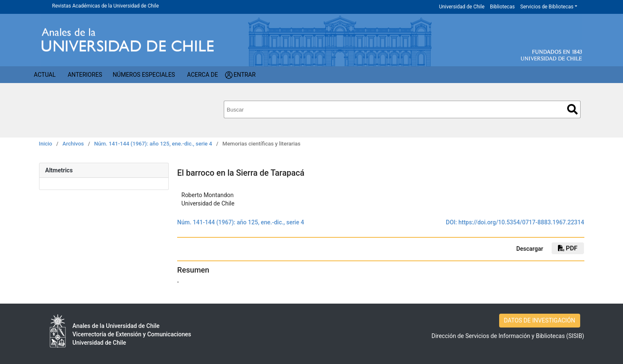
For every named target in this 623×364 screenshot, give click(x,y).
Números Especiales (144, 75)
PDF (568, 248)
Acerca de (203, 75)
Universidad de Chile (462, 7)
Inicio (46, 144)
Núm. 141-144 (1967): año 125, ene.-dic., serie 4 (153, 144)
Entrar (245, 75)
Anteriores (85, 75)
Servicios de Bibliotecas (547, 7)
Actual (45, 75)
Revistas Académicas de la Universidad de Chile (105, 6)
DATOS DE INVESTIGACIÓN (539, 320)
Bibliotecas (502, 7)
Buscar (572, 109)
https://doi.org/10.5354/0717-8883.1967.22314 (521, 222)
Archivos (73, 144)
